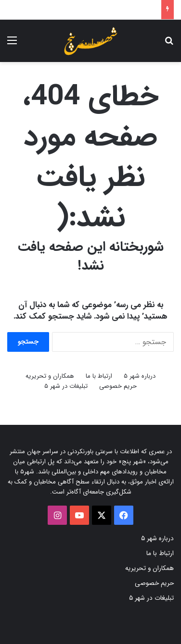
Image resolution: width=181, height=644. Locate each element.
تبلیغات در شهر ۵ (66, 386)
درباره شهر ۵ (140, 376)
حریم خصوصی (118, 386)
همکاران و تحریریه (50, 376)
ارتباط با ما (99, 376)
